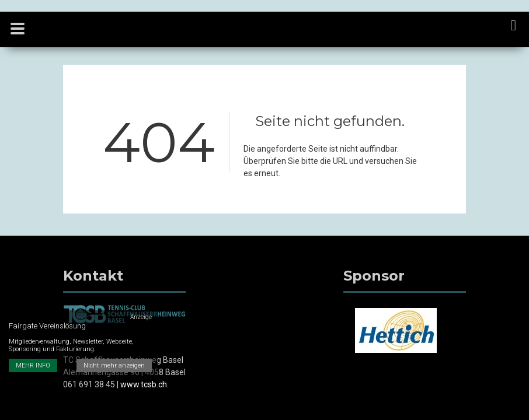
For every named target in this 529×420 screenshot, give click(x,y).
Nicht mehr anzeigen (114, 365)
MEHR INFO (33, 365)
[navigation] (514, 26)
